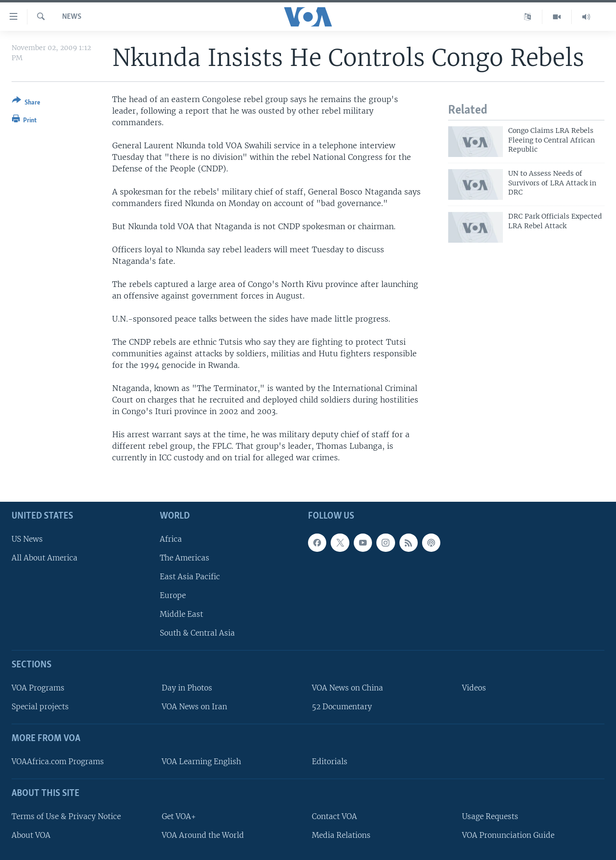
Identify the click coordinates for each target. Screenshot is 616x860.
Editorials (330, 762)
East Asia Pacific (190, 577)
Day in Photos (187, 688)
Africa (171, 539)
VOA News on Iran (194, 707)
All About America (45, 558)
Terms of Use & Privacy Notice (66, 816)
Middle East (181, 614)
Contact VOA (334, 816)
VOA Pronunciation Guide (508, 835)
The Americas (185, 558)
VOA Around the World (203, 835)
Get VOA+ (179, 816)
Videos (474, 688)
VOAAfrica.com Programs (58, 762)
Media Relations (341, 835)
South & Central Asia (197, 633)
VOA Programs (38, 688)
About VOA (31, 835)
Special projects (40, 707)
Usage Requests (490, 816)
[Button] (26, 103)
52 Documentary (342, 707)
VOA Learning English (201, 762)
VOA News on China (347, 688)
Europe (173, 595)
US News (27, 539)
